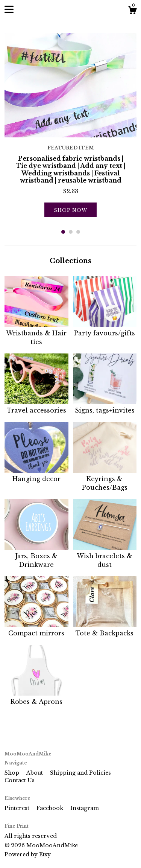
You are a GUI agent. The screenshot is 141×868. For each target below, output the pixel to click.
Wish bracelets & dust (105, 556)
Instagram (85, 808)
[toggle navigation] (9, 9)
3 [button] (78, 232)
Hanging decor (36, 475)
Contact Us (20, 780)
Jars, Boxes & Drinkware (36, 556)
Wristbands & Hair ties (36, 333)
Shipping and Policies (80, 773)
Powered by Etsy (28, 854)
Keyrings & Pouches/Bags (105, 479)
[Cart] (132, 11)
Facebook (51, 808)
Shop (13, 773)
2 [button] (71, 232)
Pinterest (18, 808)
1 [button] (63, 232)
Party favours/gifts (105, 329)
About (35, 773)
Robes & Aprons (36, 697)
